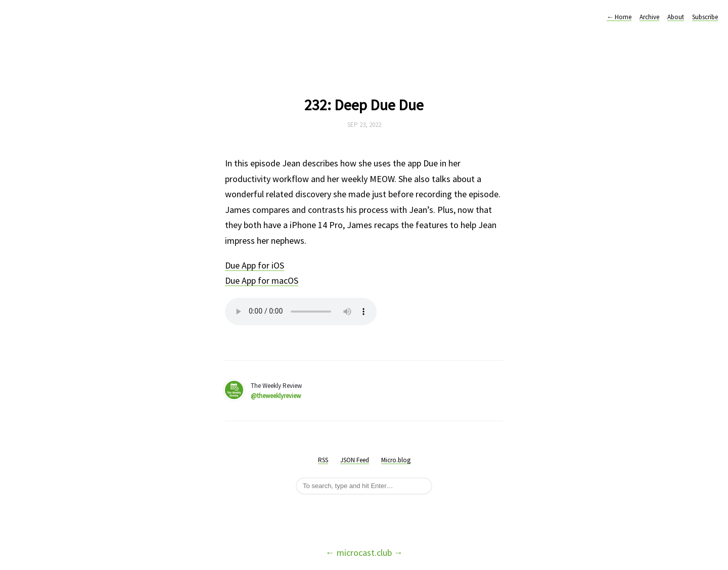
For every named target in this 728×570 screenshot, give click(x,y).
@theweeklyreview (276, 396)
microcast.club (364, 553)
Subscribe (705, 17)
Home (619, 17)
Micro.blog (396, 460)
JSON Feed (355, 460)
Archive (649, 17)
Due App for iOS (255, 265)
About (676, 17)
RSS (323, 460)
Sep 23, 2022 (364, 125)
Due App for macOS (262, 280)
